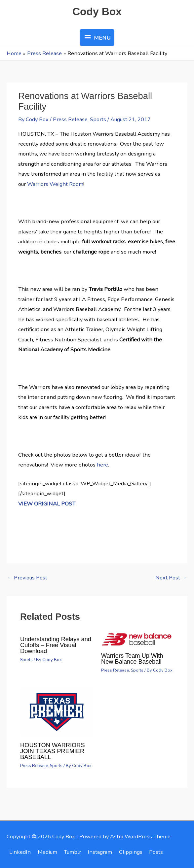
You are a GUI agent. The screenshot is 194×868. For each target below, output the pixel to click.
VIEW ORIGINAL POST (47, 504)
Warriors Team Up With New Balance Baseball (132, 659)
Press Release (70, 119)
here (102, 465)
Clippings (131, 852)
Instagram (100, 852)
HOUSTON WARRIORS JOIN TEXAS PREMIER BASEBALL (53, 751)
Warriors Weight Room (55, 184)
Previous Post (27, 578)
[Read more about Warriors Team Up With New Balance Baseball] (137, 638)
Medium (47, 852)
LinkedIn (20, 852)
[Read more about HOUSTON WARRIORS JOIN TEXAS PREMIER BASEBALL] (57, 711)
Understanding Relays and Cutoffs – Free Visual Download (56, 645)
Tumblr (72, 852)
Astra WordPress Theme (140, 836)
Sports (98, 119)
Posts (156, 852)
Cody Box (97, 12)
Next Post (171, 578)
